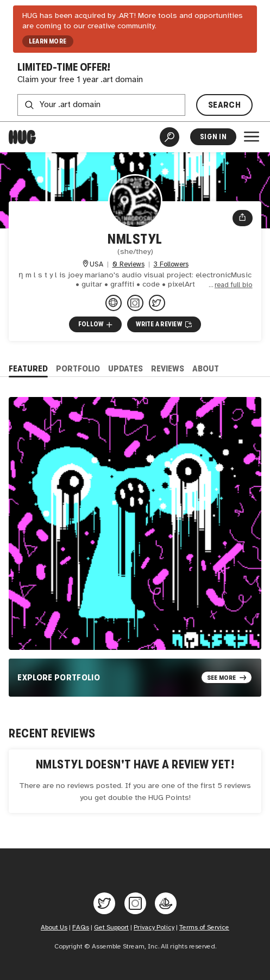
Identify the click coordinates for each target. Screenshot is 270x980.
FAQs (81, 928)
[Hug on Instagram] (135, 903)
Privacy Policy (154, 928)
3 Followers (171, 265)
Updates (125, 368)
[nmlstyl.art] (114, 303)
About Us (54, 928)
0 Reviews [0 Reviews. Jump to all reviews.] (128, 265)
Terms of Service (204, 928)
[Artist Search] (169, 137)
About (206, 368)
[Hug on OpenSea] (166, 903)
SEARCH (224, 105)
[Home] (22, 137)
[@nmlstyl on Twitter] (157, 303)
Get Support (111, 928)
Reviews (168, 368)
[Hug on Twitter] (104, 903)
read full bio (234, 285)
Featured (28, 368)
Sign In (213, 137)
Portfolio (78, 368)
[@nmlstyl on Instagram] (135, 303)
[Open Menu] (252, 137)
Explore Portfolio (59, 677)
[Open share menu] (242, 218)
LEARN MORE (48, 41)
